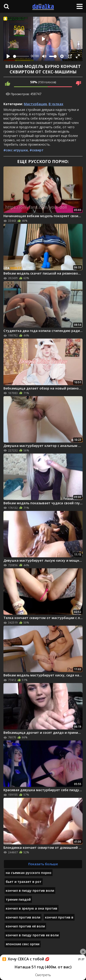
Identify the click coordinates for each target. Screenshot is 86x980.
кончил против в (59, 917)
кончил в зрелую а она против (32, 908)
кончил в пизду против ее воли (32, 935)
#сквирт (37, 150)
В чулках (56, 104)
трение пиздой (18, 899)
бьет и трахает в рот (24, 882)
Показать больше (43, 864)
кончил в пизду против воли (30, 891)
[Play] (8, 56)
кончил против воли (23, 917)
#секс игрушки (16, 150)
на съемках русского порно (29, 873)
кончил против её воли (25, 926)
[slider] (21, 56)
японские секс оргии (23, 944)
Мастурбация (35, 104)
